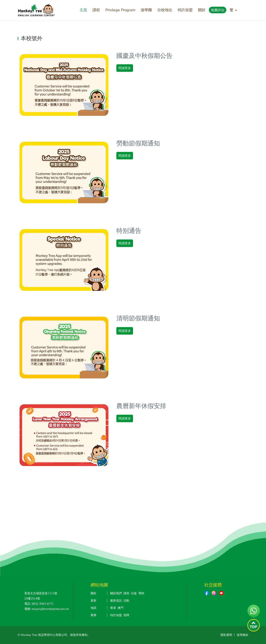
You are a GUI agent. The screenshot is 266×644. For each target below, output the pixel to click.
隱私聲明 (226, 635)
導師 (141, 593)
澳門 (121, 608)
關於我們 (116, 593)
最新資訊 (116, 601)
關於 (202, 10)
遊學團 (146, 10)
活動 (126, 601)
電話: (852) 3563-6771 (39, 604)
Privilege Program (120, 10)
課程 (96, 10)
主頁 (83, 10)
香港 (113, 608)
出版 (134, 593)
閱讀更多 (125, 68)
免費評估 (218, 10)
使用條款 (243, 635)
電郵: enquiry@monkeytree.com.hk (47, 609)
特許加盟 (185, 10)
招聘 (126, 615)
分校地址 (165, 10)
